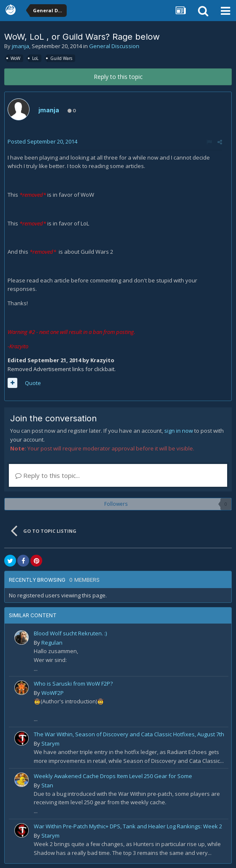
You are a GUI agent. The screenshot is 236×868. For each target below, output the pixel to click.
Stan (47, 785)
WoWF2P (53, 693)
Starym (50, 743)
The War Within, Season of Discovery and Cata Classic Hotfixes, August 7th (129, 734)
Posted (42, 141)
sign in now (179, 431)
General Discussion (114, 46)
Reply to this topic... (47, 475)
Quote (33, 383)
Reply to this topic (118, 77)
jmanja (20, 46)
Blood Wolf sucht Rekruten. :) (70, 633)
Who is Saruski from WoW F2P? (73, 684)
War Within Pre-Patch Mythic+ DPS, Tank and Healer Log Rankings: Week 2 (128, 826)
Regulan (52, 643)
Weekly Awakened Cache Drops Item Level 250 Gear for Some (113, 776)
